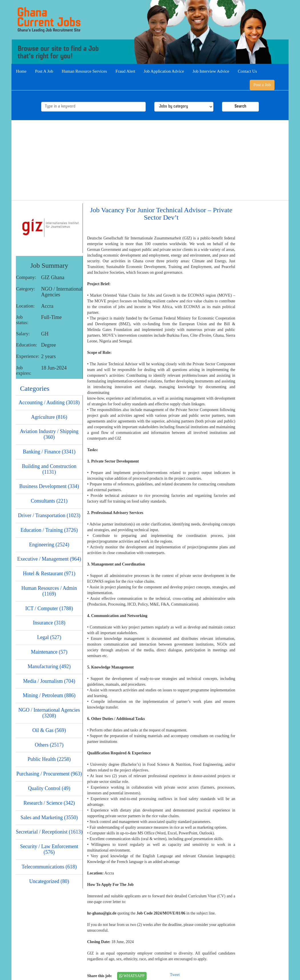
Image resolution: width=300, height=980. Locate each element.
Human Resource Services (84, 71)
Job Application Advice (164, 71)
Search (240, 107)
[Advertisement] (150, 160)
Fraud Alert (125, 71)
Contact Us (247, 71)
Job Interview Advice (211, 71)
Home (21, 71)
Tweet (175, 975)
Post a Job (262, 85)
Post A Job (44, 71)
